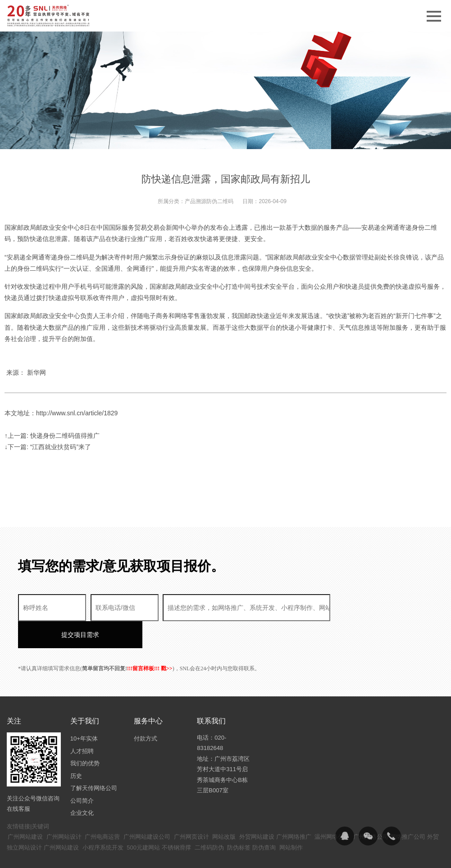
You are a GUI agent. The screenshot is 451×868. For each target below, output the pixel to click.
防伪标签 (239, 820)
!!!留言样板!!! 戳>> (150, 641)
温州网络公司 (332, 810)
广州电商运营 (102, 810)
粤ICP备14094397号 (229, 855)
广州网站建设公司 (147, 810)
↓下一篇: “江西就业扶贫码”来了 (48, 447)
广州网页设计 (191, 810)
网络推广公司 (408, 810)
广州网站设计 (64, 810)
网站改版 (224, 810)
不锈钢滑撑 (176, 820)
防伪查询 (264, 820)
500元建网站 (143, 820)
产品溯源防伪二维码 (209, 201)
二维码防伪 (209, 820)
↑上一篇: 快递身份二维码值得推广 (52, 436)
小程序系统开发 (103, 820)
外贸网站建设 (257, 810)
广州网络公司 (371, 810)
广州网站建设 (25, 810)
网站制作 (291, 820)
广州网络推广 (294, 810)
